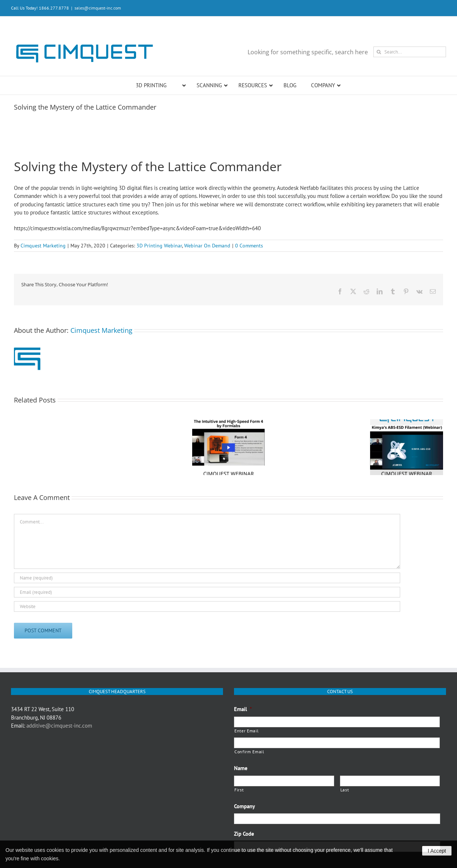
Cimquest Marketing (43, 246)
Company (244, 806)
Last (345, 790)
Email (243, 709)
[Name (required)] (207, 578)
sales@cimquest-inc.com (98, 8)
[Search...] (410, 52)
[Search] (379, 52)
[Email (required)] (207, 592)
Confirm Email (249, 752)
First (239, 790)
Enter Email (246, 731)
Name (241, 768)
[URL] (207, 606)
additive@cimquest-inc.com (59, 726)
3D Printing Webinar (159, 246)
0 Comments (249, 246)
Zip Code (244, 834)
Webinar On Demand (207, 246)
